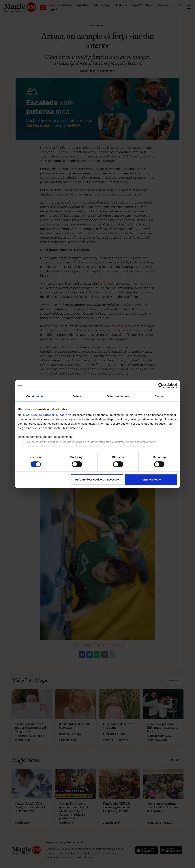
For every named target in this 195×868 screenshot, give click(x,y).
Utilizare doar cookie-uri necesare (97, 479)
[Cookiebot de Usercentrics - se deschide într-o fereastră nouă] (161, 386)
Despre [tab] (159, 396)
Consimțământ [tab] (36, 396)
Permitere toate (151, 479)
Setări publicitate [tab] (118, 396)
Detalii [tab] (77, 396)
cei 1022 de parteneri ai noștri (47, 415)
